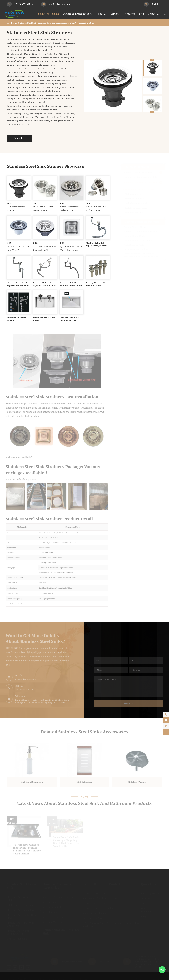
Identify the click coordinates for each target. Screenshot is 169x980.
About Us (102, 14)
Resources (129, 14)
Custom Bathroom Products (78, 14)
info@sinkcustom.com (59, 4)
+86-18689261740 (24, 4)
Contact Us (154, 14)
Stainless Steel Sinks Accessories (53, 23)
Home (14, 23)
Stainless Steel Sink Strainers (84, 23)
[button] (152, 112)
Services (115, 14)
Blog (141, 14)
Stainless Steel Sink (48, 14)
